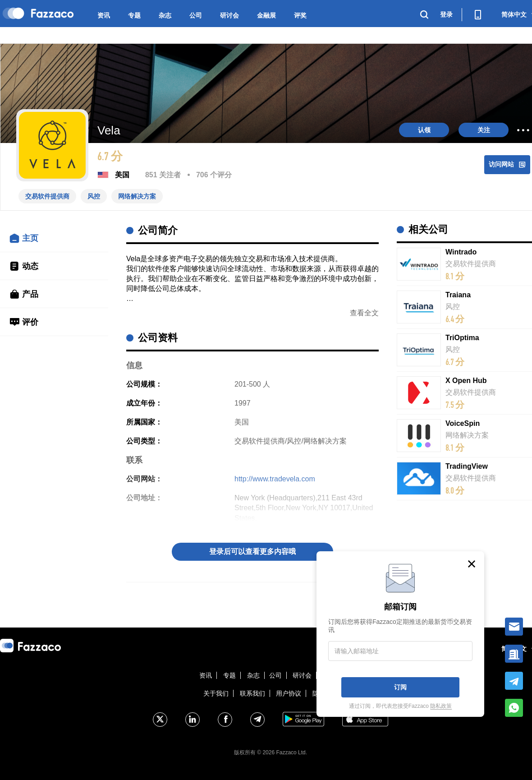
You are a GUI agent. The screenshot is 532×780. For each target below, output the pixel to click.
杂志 (165, 15)
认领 (424, 130)
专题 (134, 15)
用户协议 (289, 693)
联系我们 (252, 693)
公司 (196, 15)
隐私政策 (441, 706)
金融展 (266, 15)
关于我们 (216, 693)
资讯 (104, 15)
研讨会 (229, 15)
